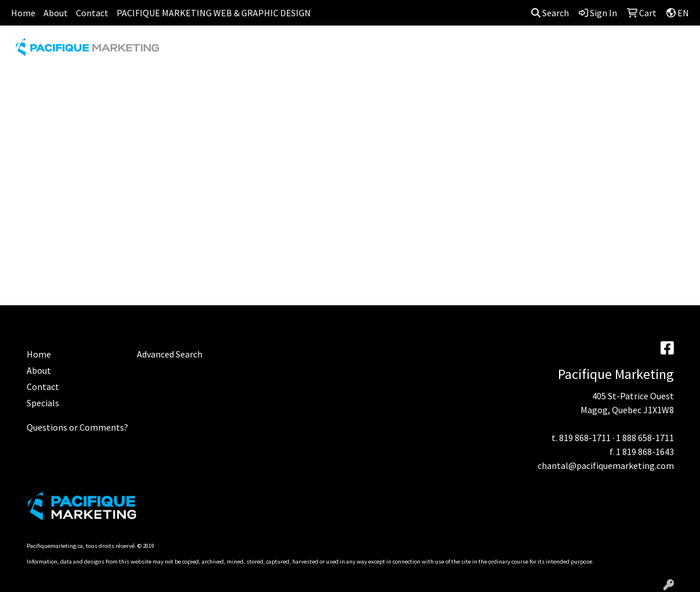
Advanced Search (170, 354)
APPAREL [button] (198, 51)
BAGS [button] (300, 51)
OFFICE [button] (567, 51)
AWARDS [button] (253, 51)
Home (23, 13)
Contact (92, 13)
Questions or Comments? (77, 427)
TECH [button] (612, 51)
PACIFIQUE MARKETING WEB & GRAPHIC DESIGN (214, 13)
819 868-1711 (585, 438)
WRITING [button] (661, 51)
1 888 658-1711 (645, 438)
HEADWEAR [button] (459, 51)
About (56, 13)
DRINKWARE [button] (355, 51)
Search (550, 13)
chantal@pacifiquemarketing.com (606, 465)
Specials (43, 403)
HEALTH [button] (517, 51)
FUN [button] (408, 51)
